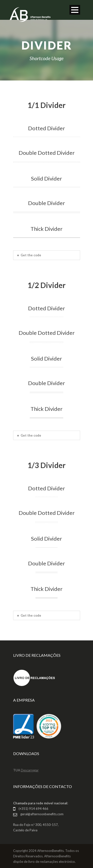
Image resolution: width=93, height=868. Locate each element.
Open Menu (75, 10)
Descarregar (30, 770)
